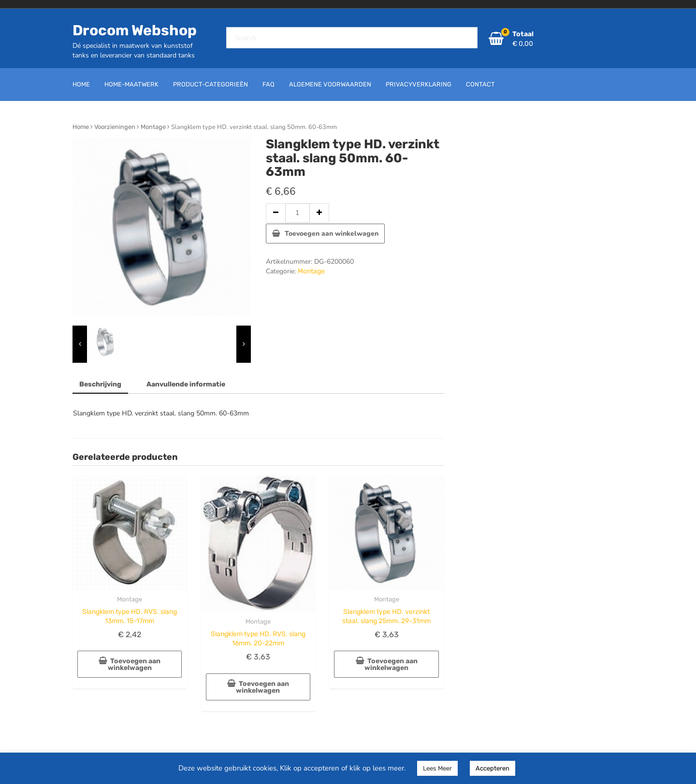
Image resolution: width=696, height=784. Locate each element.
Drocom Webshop (135, 30)
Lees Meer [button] (437, 768)
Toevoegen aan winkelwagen (332, 234)
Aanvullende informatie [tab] (186, 384)
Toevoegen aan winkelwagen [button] (134, 664)
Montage (153, 127)
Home (81, 127)
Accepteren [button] (493, 768)
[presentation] (80, 344)
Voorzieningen (115, 127)
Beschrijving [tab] (100, 384)
